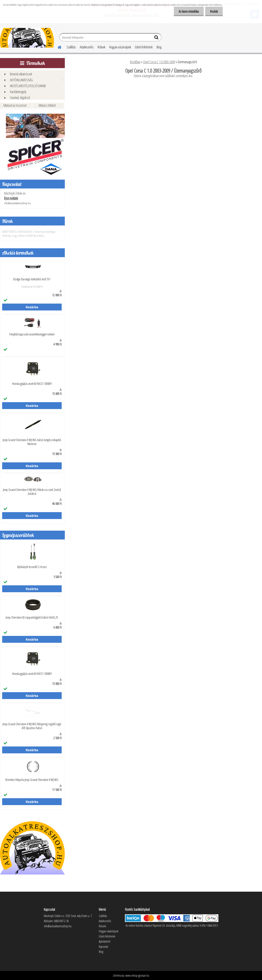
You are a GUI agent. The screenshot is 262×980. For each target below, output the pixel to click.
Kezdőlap (135, 62)
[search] (157, 38)
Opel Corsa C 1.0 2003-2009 (159, 62)
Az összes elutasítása (189, 11)
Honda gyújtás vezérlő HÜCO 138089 (32, 384)
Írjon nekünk (11, 198)
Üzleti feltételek (144, 47)
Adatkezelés (87, 47)
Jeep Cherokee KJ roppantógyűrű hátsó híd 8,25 (32, 617)
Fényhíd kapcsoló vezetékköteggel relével (32, 334)
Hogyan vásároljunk (120, 47)
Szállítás (71, 47)
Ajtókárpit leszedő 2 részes (32, 567)
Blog (159, 47)
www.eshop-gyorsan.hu (137, 975)
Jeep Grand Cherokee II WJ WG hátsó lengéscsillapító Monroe (32, 442)
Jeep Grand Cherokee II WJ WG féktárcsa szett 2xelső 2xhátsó (32, 492)
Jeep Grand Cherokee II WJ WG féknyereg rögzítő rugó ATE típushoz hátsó (32, 726)
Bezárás (214, 11)
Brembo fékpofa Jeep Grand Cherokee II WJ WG (32, 780)
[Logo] (27, 38)
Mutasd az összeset (15, 105)
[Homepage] (57, 47)
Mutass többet (47, 105)
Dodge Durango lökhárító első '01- (32, 279)
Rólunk (101, 47)
